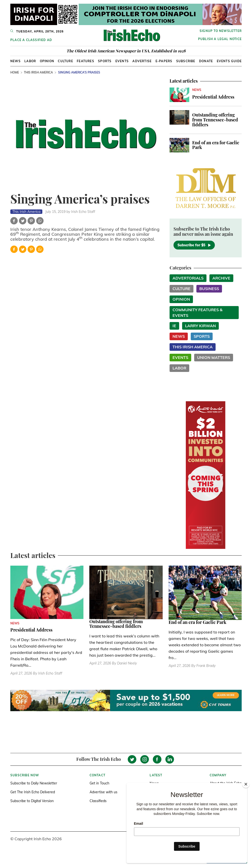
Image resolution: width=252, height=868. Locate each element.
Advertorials (188, 278)
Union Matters (214, 357)
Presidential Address (213, 97)
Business (209, 289)
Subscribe (186, 61)
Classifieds (98, 801)
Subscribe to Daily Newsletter (34, 783)
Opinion (47, 61)
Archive (221, 278)
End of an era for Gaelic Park (216, 145)
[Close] (246, 784)
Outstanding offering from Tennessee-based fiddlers (215, 120)
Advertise (142, 61)
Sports (105, 61)
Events (122, 61)
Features (86, 61)
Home (15, 72)
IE (174, 326)
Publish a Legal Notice (220, 39)
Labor (30, 61)
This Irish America (38, 72)
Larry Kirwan (200, 326)
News (16, 61)
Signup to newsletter (221, 31)
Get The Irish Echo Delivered (33, 792)
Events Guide (229, 61)
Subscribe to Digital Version (32, 801)
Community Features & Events (197, 313)
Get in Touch (99, 783)
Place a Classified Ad (31, 40)
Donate (206, 61)
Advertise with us (103, 792)
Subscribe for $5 (194, 245)
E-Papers (164, 61)
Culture (65, 61)
